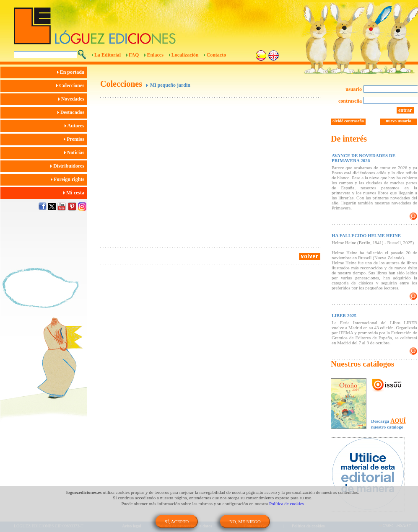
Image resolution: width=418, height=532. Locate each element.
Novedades (73, 99)
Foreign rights (69, 179)
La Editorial (108, 55)
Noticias (75, 152)
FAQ (134, 55)
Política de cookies (287, 504)
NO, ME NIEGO (245, 522)
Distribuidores (69, 166)
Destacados (72, 112)
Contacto (216, 55)
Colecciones (71, 85)
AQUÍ (398, 421)
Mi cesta (75, 193)
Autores (76, 126)
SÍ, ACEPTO (177, 522)
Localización (185, 55)
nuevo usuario (398, 121)
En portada (72, 72)
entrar (405, 110)
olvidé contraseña (348, 121)
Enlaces (155, 55)
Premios (75, 139)
